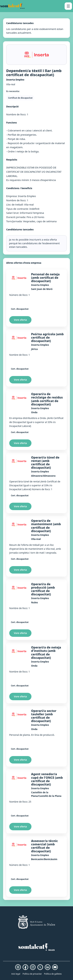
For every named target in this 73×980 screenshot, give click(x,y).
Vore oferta (20, 320)
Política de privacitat (32, 974)
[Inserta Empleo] (19, 278)
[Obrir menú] (68, 6)
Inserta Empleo (40, 285)
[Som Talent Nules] (13, 6)
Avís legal (16, 974)
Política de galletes (53, 974)
